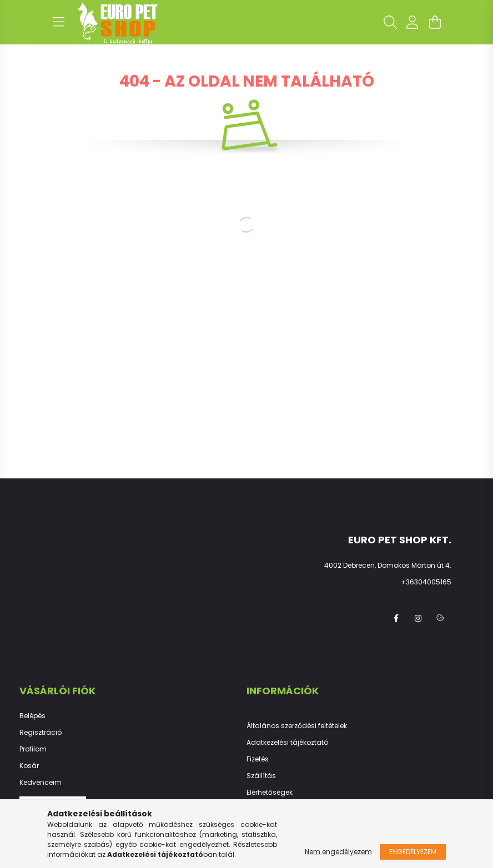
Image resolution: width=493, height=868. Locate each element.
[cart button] (435, 22)
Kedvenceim (41, 783)
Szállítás (261, 776)
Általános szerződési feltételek (297, 726)
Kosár (29, 766)
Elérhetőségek (270, 793)
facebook (396, 618)
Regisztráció (41, 733)
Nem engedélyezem (338, 852)
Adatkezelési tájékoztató (287, 743)
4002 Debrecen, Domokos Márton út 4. (388, 565)
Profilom (33, 749)
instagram (418, 618)
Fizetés (258, 759)
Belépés (32, 716)
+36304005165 (426, 582)
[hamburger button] (58, 22)
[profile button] (412, 22)
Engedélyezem (413, 852)
